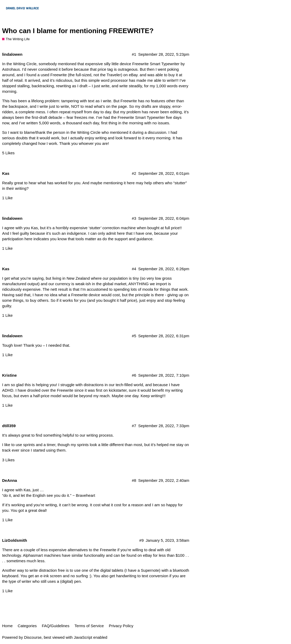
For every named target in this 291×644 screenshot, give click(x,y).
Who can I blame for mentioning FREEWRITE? (78, 31)
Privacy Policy (121, 626)
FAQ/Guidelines (56, 626)
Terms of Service (89, 626)
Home (7, 626)
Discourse (33, 637)
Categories (27, 626)
